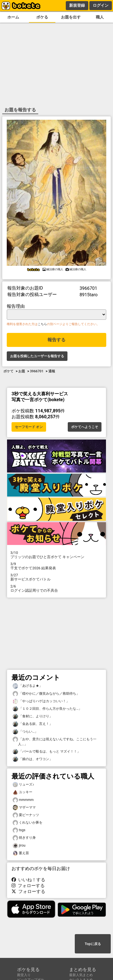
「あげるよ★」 (28, 686)
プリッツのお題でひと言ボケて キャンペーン (56, 555)
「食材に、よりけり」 (33, 716)
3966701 (37, 371)
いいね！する (28, 880)
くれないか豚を (28, 823)
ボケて (8, 371)
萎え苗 (21, 853)
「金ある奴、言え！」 (33, 724)
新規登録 (77, 5)
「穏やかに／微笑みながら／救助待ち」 (46, 694)
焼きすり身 (24, 838)
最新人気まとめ (81, 975)
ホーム (13, 17)
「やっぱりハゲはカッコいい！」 (41, 701)
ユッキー (22, 792)
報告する (56, 340)
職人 (100, 17)
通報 (52, 371)
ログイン (101, 5)
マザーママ (24, 808)
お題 (22, 371)
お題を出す (71, 17)
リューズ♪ (23, 785)
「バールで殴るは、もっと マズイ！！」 (47, 752)
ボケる (42, 17)
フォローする (28, 886)
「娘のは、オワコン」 (33, 759)
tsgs (19, 830)
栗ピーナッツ (26, 815)
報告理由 (16, 306)
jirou (19, 846)
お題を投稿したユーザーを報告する (37, 356)
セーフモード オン (29, 427)
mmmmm (23, 800)
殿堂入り (24, 975)
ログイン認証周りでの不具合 (56, 588)
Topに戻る (93, 944)
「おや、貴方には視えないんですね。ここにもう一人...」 (55, 741)
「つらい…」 (25, 732)
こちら (42, 324)
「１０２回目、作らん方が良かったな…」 (47, 709)
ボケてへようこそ (85, 427)
